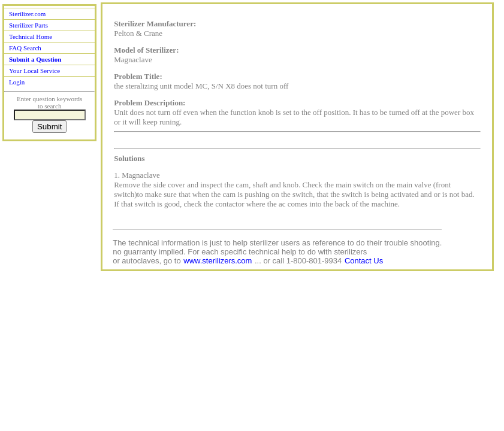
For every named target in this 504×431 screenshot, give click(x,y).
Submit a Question (35, 59)
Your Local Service (34, 71)
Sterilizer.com (27, 14)
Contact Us (364, 261)
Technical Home (31, 37)
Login (17, 82)
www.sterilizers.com (218, 261)
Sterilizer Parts (28, 25)
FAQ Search (25, 48)
